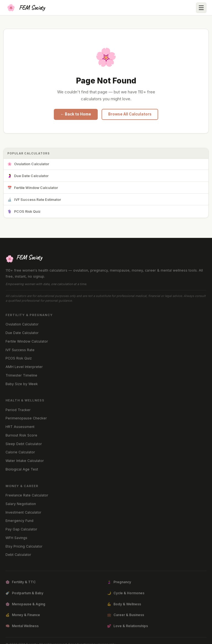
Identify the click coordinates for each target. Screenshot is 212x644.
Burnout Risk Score (21, 435)
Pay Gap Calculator (21, 529)
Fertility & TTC (21, 582)
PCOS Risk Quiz (24, 212)
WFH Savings (16, 538)
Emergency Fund (19, 521)
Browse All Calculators (130, 114)
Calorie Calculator (20, 452)
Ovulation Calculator (28, 164)
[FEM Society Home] (25, 8)
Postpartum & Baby (24, 593)
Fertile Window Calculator (33, 188)
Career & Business (126, 615)
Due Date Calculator (28, 176)
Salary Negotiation (21, 504)
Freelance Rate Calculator (27, 495)
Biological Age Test (22, 469)
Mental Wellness (22, 626)
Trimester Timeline (21, 375)
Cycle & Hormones (126, 593)
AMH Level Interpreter (24, 367)
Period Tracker (18, 410)
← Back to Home (76, 114)
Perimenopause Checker (26, 418)
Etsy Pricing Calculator (24, 546)
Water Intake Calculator (25, 461)
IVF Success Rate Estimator (34, 200)
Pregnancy (119, 582)
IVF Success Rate (20, 350)
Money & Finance (23, 615)
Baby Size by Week (22, 384)
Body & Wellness (124, 604)
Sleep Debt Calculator (24, 444)
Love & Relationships (128, 626)
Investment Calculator (23, 512)
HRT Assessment (20, 427)
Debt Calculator (18, 555)
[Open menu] (201, 8)
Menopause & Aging (25, 604)
